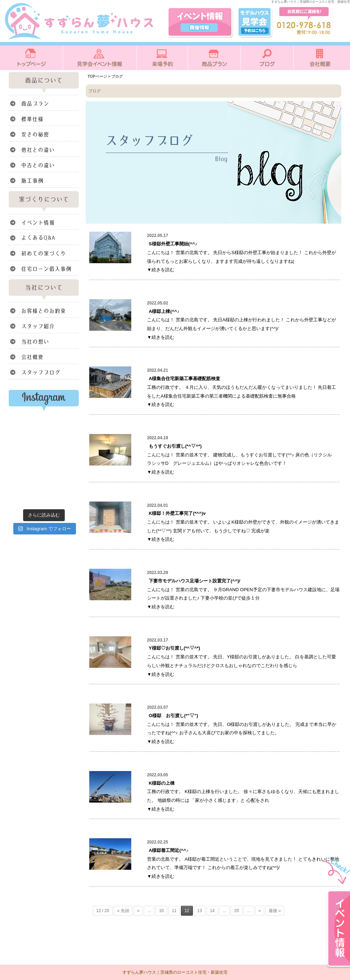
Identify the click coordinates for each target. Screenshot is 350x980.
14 (212, 911)
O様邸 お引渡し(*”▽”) (173, 716)
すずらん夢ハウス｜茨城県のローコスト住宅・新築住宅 (175, 972)
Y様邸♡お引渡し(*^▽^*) (174, 648)
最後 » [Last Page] (275, 911)
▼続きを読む (161, 270)
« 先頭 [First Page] (123, 911)
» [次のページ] (260, 911)
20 (236, 911)
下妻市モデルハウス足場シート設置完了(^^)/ (194, 581)
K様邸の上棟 (162, 783)
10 (161, 911)
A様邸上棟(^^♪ (164, 311)
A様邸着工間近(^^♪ (169, 850)
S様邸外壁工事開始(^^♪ (173, 244)
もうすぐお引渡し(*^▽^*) (175, 446)
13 (200, 911)
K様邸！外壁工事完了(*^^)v (177, 513)
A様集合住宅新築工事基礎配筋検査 (184, 379)
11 (174, 911)
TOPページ (97, 76)
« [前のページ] (138, 911)
